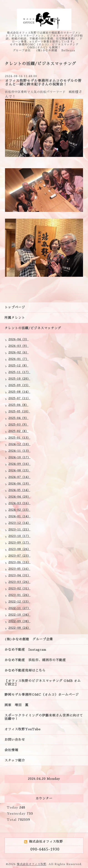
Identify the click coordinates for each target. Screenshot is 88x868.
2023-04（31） (19, 575)
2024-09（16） (19, 464)
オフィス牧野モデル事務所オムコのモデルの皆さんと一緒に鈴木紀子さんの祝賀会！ (43, 82)
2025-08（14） (19, 392)
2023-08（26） (19, 549)
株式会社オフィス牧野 (32, 864)
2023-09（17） (19, 543)
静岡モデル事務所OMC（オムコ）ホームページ (42, 695)
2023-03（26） (19, 582)
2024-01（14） (19, 516)
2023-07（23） (19, 556)
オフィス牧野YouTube (23, 729)
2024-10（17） (19, 457)
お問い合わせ (15, 740)
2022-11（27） (19, 608)
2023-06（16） (19, 562)
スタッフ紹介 (15, 760)
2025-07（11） (19, 398)
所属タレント (15, 318)
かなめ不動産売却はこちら (25, 670)
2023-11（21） (19, 530)
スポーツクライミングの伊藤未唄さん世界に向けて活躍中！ (44, 717)
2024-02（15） (19, 510)
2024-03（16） (19, 503)
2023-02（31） (19, 589)
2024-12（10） (19, 444)
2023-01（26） (19, 595)
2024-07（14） (19, 477)
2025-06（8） (18, 405)
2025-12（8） (18, 366)
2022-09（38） (19, 621)
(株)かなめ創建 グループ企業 (29, 639)
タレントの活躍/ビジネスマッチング (33, 328)
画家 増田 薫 (18, 705)
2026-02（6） (19, 352)
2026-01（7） (19, 359)
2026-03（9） (19, 346)
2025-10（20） (19, 379)
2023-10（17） (19, 536)
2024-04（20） (19, 497)
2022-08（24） (19, 628)
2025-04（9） (18, 418)
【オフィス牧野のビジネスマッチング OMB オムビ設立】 (43, 682)
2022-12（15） (19, 602)
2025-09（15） (19, 385)
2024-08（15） (19, 471)
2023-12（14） (19, 523)
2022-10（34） (19, 615)
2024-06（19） (19, 484)
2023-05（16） (19, 569)
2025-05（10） (19, 412)
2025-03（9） (18, 425)
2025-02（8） (18, 431)
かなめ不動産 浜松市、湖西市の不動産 (35, 660)
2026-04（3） (19, 339)
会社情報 (11, 750)
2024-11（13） (19, 451)
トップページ (15, 307)
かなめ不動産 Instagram (27, 650)
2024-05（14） (19, 490)
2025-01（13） (19, 438)
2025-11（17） (19, 372)
